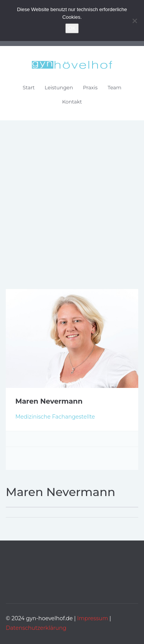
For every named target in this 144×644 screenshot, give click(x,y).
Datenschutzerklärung (36, 628)
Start (29, 87)
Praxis (90, 87)
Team (114, 87)
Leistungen (59, 87)
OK (72, 28)
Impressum (93, 618)
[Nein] (134, 21)
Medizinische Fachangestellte (55, 417)
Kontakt (72, 102)
